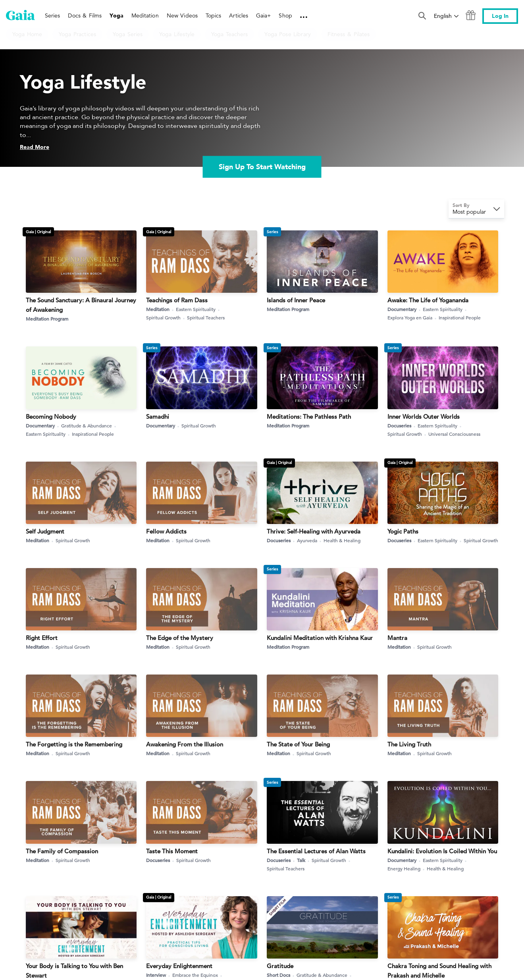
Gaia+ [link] (263, 15)
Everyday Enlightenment (179, 966)
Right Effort (42, 638)
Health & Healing (342, 540)
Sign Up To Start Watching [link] (262, 167)
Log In (500, 16)
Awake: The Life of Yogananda (428, 300)
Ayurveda (310, 540)
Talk (304, 860)
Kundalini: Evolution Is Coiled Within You (442, 851)
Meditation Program (47, 319)
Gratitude (280, 966)
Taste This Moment (172, 851)
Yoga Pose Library (287, 34)
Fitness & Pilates (349, 34)
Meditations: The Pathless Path (309, 417)
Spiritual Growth (166, 318)
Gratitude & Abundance (90, 426)
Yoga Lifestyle (177, 34)
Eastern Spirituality (199, 309)
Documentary (405, 309)
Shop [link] (285, 15)
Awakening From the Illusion (185, 744)
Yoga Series (128, 34)
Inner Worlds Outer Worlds (424, 417)
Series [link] (52, 15)
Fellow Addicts (166, 531)
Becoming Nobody (51, 417)
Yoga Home (27, 34)
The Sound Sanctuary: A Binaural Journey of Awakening (81, 305)
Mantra (397, 638)
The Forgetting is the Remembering (74, 744)
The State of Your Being (298, 744)
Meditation (161, 309)
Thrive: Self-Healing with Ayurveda (314, 531)
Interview (159, 975)
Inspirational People (460, 317)
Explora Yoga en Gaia (413, 318)
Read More (35, 147)
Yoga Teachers (230, 34)
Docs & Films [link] (85, 15)
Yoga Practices (77, 34)
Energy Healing (407, 869)
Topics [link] (213, 15)
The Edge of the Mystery (180, 638)
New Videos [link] (182, 15)
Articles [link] (239, 15)
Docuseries (402, 426)
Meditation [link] (145, 15)
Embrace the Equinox (198, 975)
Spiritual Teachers (206, 317)
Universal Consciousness (454, 434)
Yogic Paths (403, 531)
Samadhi (158, 417)
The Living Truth (409, 744)
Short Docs (281, 975)
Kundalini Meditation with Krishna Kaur (320, 638)
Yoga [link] (116, 16)
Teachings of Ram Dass (177, 300)
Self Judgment (45, 531)
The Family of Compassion (62, 851)
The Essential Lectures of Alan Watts (316, 851)
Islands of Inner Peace (296, 300)
